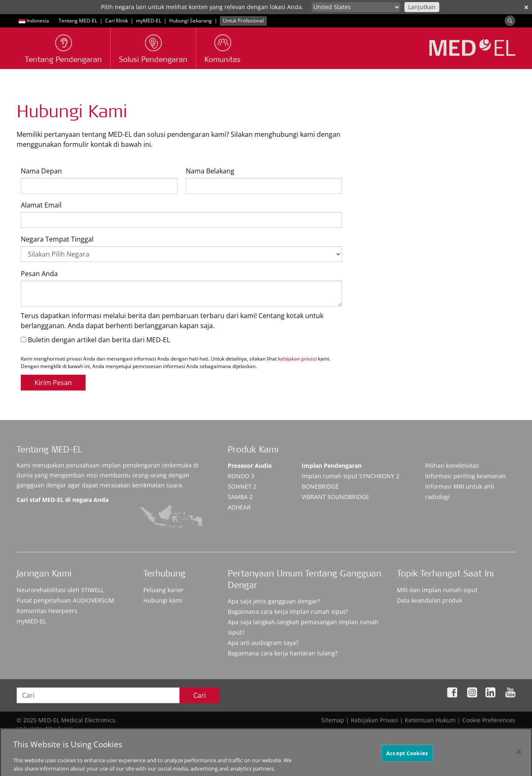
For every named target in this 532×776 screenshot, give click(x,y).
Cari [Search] (199, 695)
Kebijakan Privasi (374, 720)
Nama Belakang (210, 171)
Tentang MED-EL (78, 21)
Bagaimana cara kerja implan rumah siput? (288, 612)
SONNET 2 (242, 486)
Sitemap (333, 720)
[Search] (510, 21)
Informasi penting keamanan (465, 476)
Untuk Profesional (243, 21)
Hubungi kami (163, 600)
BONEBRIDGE (320, 486)
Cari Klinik (117, 21)
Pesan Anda (39, 274)
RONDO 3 (241, 476)
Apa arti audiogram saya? (263, 643)
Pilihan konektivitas (452, 466)
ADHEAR (239, 507)
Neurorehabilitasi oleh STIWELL (60, 590)
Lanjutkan (422, 7)
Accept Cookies (407, 758)
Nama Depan (41, 171)
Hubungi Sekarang (191, 21)
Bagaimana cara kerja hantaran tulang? (283, 653)
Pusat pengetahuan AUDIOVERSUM (65, 600)
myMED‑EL (149, 21)
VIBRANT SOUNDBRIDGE (335, 497)
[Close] (519, 756)
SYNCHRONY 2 (351, 476)
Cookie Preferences (489, 720)
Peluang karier (164, 590)
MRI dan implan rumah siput (437, 590)
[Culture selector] (356, 7)
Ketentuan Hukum (430, 720)
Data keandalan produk (430, 600)
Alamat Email (41, 205)
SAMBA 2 (240, 497)
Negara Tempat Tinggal (57, 239)
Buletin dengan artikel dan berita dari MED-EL (95, 340)
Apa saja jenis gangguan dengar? (274, 601)
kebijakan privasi (297, 359)
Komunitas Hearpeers (47, 611)
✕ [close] (526, 7)
